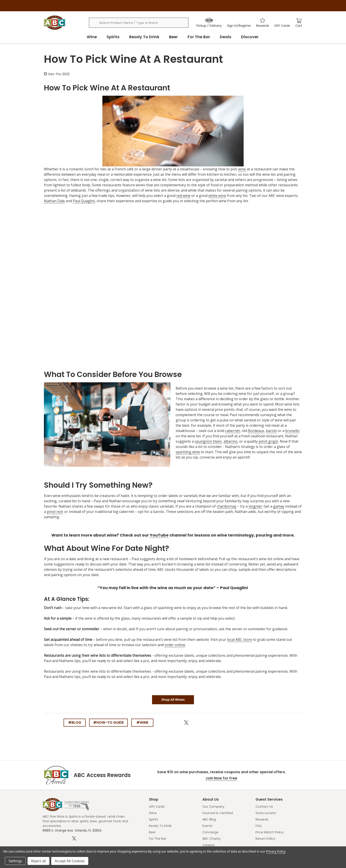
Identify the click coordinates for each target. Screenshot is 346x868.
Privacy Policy (276, 851)
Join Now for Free (221, 778)
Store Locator (266, 813)
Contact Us (264, 807)
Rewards (262, 819)
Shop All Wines (173, 700)
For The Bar (199, 37)
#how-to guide (108, 722)
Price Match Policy (270, 832)
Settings (15, 861)
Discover (250, 37)
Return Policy (265, 839)
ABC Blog (209, 819)
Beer (173, 37)
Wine (92, 37)
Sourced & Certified (218, 813)
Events (207, 826)
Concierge (210, 832)
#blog (75, 722)
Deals (226, 37)
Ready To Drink (144, 37)
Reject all (39, 861)
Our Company (213, 807)
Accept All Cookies (70, 861)
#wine (142, 722)
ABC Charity (212, 839)
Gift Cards (157, 807)
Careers (208, 845)
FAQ (259, 826)
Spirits (113, 37)
